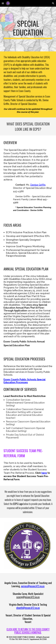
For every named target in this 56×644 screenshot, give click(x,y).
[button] (3, 3)
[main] (28, 29)
